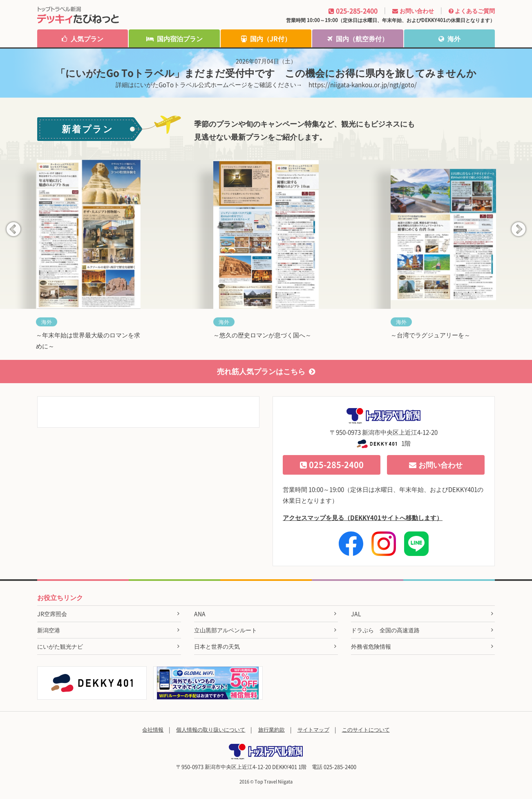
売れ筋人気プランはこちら (266, 371)
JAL (356, 614)
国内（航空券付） (358, 38)
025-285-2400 (332, 465)
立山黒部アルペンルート (226, 630)
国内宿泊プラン (174, 38)
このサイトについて (366, 729)
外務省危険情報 (371, 646)
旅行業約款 (272, 729)
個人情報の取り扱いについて (211, 729)
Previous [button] (13, 230)
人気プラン (83, 38)
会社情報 (153, 729)
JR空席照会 (52, 614)
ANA (200, 614)
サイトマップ (313, 729)
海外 (449, 38)
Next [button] (519, 230)
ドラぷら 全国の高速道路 (385, 630)
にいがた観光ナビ (60, 646)
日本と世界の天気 (217, 646)
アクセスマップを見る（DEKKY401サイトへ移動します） (363, 518)
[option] (89, 260)
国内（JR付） (266, 38)
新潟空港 (49, 630)
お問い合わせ (436, 465)
